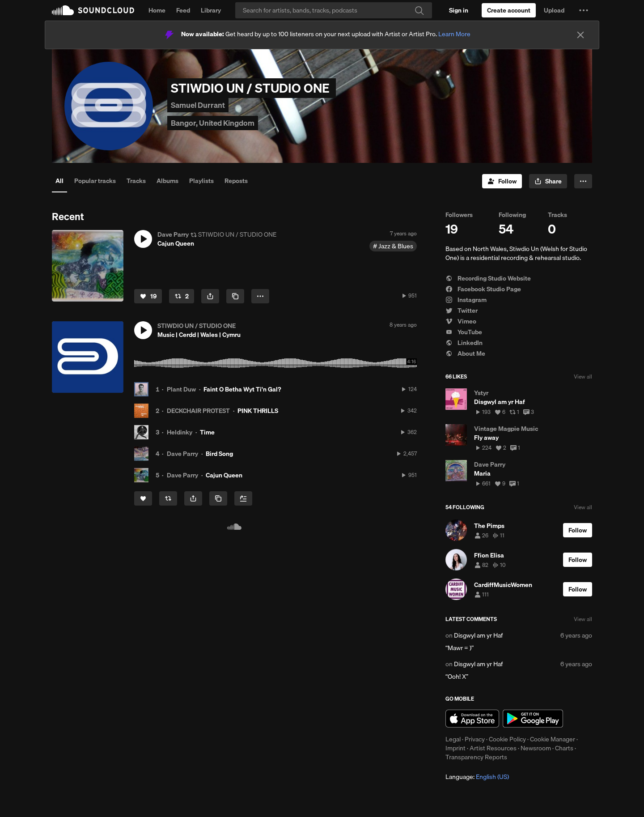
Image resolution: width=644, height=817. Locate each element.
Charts (564, 748)
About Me (465, 353)
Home (157, 10)
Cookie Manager (553, 739)
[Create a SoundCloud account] (509, 10)
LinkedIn (464, 343)
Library (211, 10)
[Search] (334, 10)
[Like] (148, 296)
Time (207, 432)
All (59, 181)
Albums (167, 181)
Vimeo (461, 321)
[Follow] (502, 181)
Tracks (136, 181)
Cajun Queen (224, 475)
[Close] (580, 35)
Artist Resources (493, 748)
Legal (453, 739)
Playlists (201, 181)
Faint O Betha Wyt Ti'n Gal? (242, 389)
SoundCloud (93, 10)
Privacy (475, 739)
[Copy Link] (235, 296)
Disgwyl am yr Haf (478, 635)
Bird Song (219, 454)
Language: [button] (477, 777)
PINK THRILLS (258, 411)
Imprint (455, 748)
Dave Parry (182, 454)
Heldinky (180, 432)
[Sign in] (459, 10)
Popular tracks (95, 181)
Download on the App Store (472, 719)
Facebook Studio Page (483, 289)
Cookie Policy (507, 739)
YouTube (464, 332)
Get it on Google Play (533, 719)
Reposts (236, 181)
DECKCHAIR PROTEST (198, 411)
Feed (183, 10)
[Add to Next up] (243, 498)
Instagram (466, 300)
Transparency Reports (476, 757)
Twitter (462, 311)
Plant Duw (181, 389)
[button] (584, 10)
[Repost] (182, 296)
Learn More (454, 34)
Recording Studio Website (488, 278)
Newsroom (536, 748)
